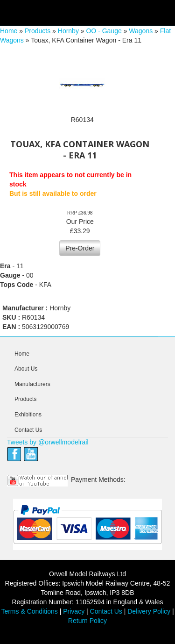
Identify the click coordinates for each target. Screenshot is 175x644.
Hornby (68, 31)
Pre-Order (80, 248)
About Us (26, 369)
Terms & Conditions (29, 611)
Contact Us (28, 430)
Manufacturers (32, 384)
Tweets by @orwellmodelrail (48, 442)
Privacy (74, 611)
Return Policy (87, 621)
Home (9, 31)
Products (38, 31)
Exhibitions (28, 415)
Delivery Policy (149, 611)
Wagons (141, 31)
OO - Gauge (104, 31)
